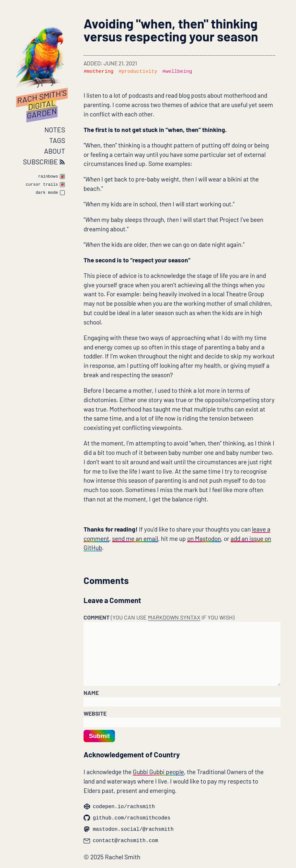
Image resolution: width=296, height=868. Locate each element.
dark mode (47, 193)
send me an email (135, 538)
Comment (159, 617)
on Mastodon (204, 538)
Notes (55, 130)
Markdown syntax (174, 617)
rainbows (48, 177)
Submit (99, 736)
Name (91, 693)
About (55, 151)
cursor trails (42, 185)
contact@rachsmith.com (121, 840)
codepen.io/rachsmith (119, 806)
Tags (57, 140)
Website (95, 713)
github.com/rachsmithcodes (127, 817)
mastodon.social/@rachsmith (129, 828)
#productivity (138, 71)
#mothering (98, 71)
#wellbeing (177, 71)
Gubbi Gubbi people (158, 772)
